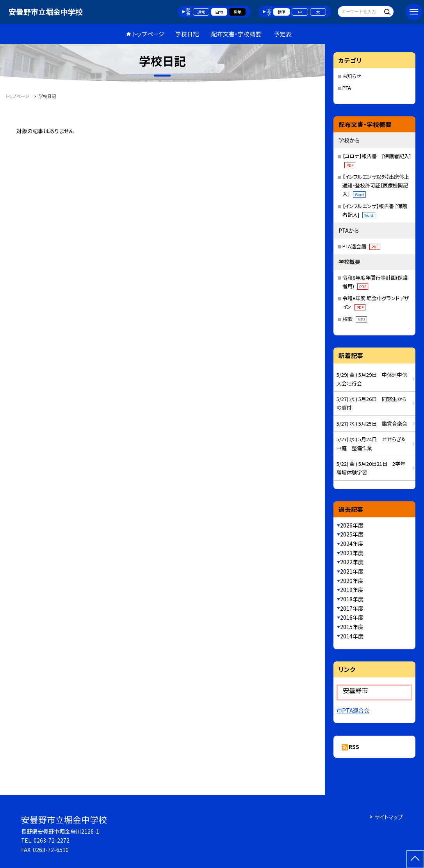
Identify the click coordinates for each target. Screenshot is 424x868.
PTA (347, 88)
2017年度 (352, 608)
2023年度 (352, 553)
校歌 (355, 319)
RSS (354, 747)
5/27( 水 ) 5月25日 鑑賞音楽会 (372, 423)
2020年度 (352, 581)
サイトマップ (389, 817)
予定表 (283, 34)
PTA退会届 (361, 246)
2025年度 (352, 534)
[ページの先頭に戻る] (415, 859)
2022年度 (352, 562)
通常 (201, 12)
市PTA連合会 (353, 710)
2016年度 (352, 617)
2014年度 (352, 636)
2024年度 (352, 544)
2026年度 (352, 525)
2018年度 (352, 599)
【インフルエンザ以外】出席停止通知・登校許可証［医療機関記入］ (376, 185)
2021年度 (352, 571)
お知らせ (352, 76)
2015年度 (352, 627)
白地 (219, 12)
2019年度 (352, 590)
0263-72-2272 (52, 840)
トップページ (148, 34)
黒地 (237, 12)
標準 (281, 12)
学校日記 (187, 34)
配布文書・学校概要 (236, 34)
